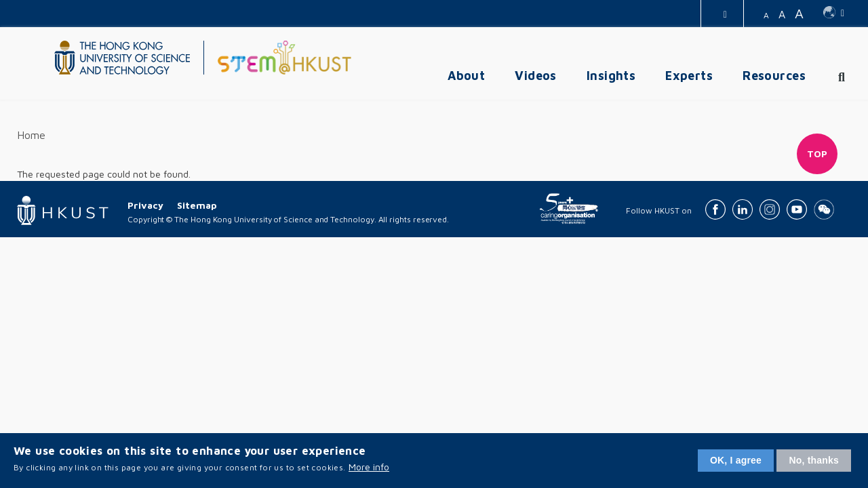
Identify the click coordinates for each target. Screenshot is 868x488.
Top (817, 154)
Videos (536, 76)
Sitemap (197, 205)
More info (369, 467)
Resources (774, 76)
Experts (689, 76)
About (466, 76)
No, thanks (814, 460)
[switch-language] (834, 13)
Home (31, 135)
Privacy (145, 205)
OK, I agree (736, 460)
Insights (611, 76)
